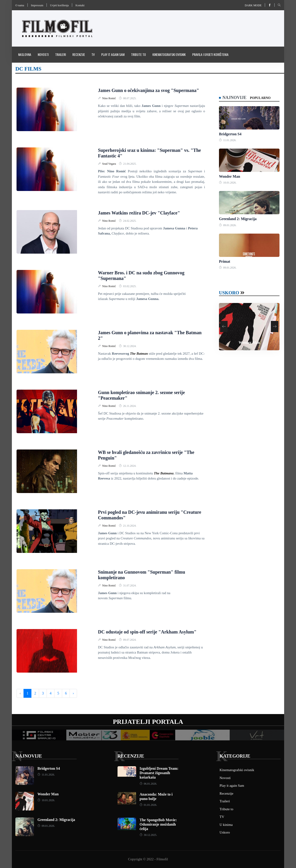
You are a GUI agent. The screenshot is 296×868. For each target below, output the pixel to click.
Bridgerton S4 (230, 134)
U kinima (226, 825)
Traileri (61, 54)
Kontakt (80, 5)
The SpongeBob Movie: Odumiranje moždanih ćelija (158, 824)
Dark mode (253, 5)
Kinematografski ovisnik (169, 54)
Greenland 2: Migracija (238, 219)
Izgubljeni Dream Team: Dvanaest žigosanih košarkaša (159, 773)
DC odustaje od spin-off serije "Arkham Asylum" (147, 632)
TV (93, 54)
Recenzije (79, 54)
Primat (225, 261)
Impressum (37, 5)
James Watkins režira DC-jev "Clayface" (139, 213)
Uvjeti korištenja (59, 5)
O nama (20, 5)
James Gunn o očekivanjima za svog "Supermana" (148, 90)
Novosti (43, 54)
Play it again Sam (113, 54)
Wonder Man (230, 176)
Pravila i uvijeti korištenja (210, 54)
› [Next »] (73, 693)
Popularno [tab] (260, 98)
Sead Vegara (109, 164)
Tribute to (138, 54)
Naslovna (25, 54)
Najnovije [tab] (234, 98)
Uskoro (229, 293)
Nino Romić (109, 98)
